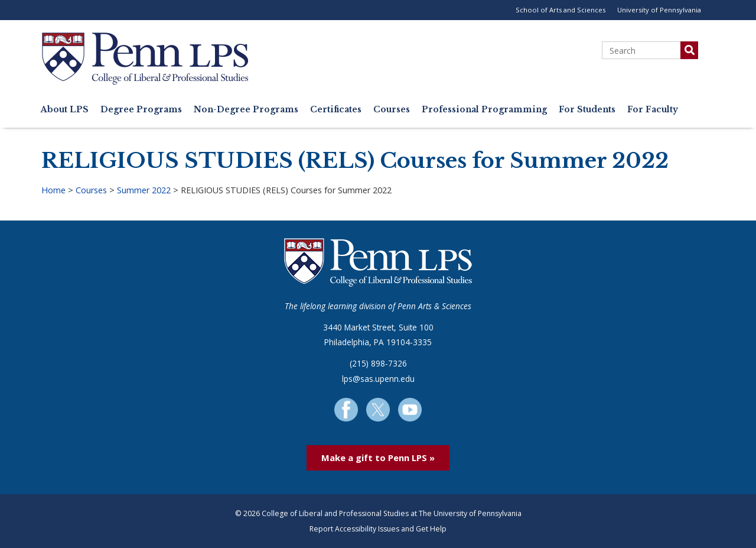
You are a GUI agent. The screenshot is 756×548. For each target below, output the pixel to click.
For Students (587, 110)
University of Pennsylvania (659, 10)
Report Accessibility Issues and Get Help (378, 529)
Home (53, 190)
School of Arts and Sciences (561, 10)
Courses (392, 110)
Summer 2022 (144, 190)
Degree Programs (141, 110)
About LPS (65, 110)
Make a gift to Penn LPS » (378, 458)
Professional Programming (484, 110)
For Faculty (653, 110)
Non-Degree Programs (246, 110)
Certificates (336, 110)
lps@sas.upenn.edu (378, 379)
